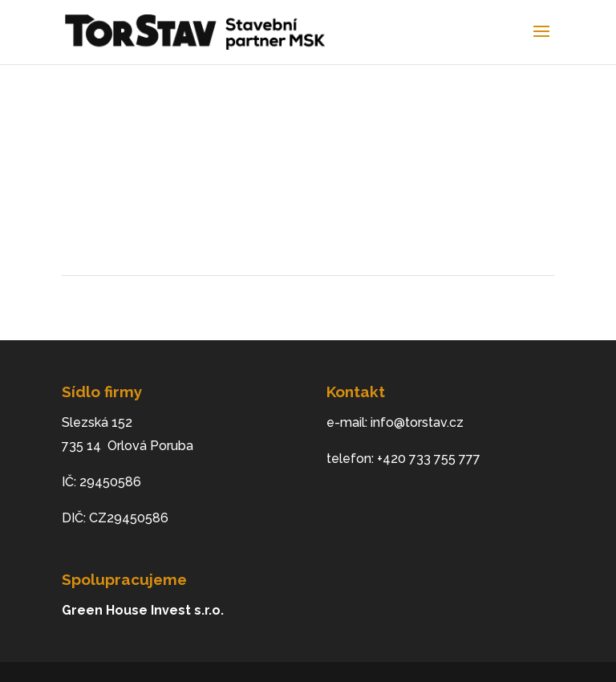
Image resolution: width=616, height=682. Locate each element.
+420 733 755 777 (429, 459)
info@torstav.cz (417, 422)
